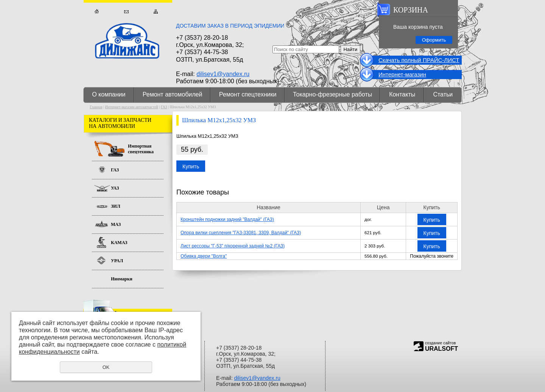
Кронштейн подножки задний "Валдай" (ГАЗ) (227, 219)
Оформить (434, 40)
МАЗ (116, 224)
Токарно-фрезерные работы (332, 94)
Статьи (443, 94)
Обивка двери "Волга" (204, 256)
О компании (109, 94)
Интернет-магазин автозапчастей (132, 107)
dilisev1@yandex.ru (223, 74)
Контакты (402, 94)
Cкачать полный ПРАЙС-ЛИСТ (419, 60)
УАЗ (115, 188)
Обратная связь (126, 12)
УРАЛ (117, 261)
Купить (191, 166)
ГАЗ (164, 107)
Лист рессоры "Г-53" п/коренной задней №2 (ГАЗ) (233, 246)
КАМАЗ (119, 243)
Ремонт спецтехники (248, 94)
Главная (97, 12)
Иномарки (122, 279)
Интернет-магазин (402, 74)
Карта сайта (156, 12)
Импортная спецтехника (141, 149)
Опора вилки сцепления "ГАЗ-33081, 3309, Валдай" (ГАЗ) (241, 233)
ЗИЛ (116, 206)
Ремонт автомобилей (173, 94)
